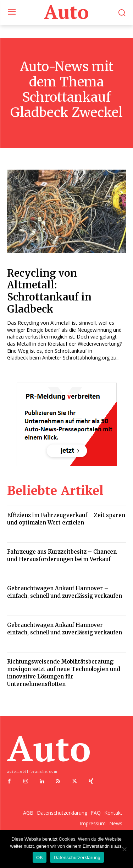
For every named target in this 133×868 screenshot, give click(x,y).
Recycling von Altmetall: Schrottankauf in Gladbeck (49, 291)
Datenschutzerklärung (77, 858)
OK (40, 858)
